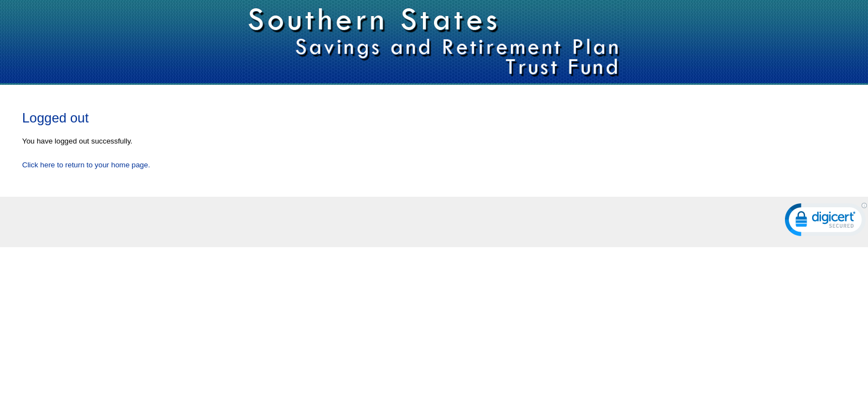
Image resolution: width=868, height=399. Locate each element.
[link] (826, 222)
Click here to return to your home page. (86, 165)
